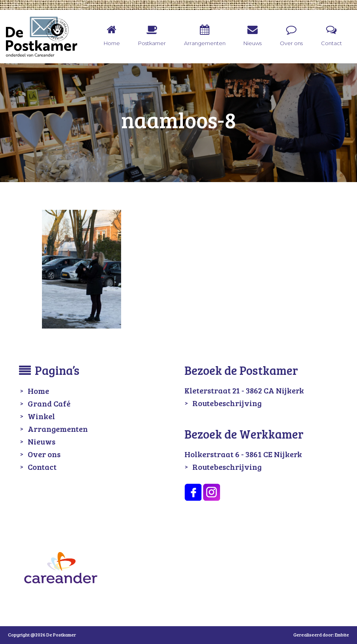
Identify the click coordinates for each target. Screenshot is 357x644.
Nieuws (42, 441)
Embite (342, 635)
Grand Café (49, 403)
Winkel (41, 416)
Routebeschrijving (227, 403)
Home (38, 391)
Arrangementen (58, 429)
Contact (42, 467)
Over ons (44, 454)
